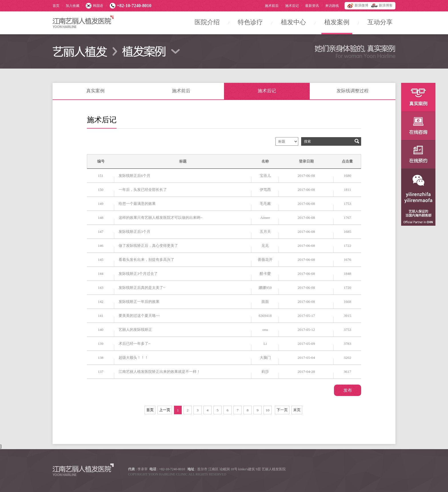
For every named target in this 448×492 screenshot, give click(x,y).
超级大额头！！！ (133, 358)
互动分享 (380, 22)
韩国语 (94, 6)
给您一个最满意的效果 (137, 204)
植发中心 (293, 22)
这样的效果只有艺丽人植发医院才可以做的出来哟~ (160, 218)
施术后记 (292, 6)
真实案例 (95, 91)
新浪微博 (358, 6)
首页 (56, 6)
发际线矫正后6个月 (134, 176)
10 (268, 410)
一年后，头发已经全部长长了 (143, 190)
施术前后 (272, 6)
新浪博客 (382, 6)
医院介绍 (207, 22)
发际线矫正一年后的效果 (139, 302)
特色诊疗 (250, 22)
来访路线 (332, 6)
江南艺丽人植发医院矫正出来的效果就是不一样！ (159, 372)
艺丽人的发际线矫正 (135, 330)
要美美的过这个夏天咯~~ (139, 316)
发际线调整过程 (353, 91)
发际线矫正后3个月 (134, 232)
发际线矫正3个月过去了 (138, 274)
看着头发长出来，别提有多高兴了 (146, 260)
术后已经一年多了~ (134, 344)
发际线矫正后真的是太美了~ (142, 288)
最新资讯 (312, 6)
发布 (348, 390)
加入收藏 (73, 6)
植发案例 (337, 22)
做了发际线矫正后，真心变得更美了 (148, 246)
